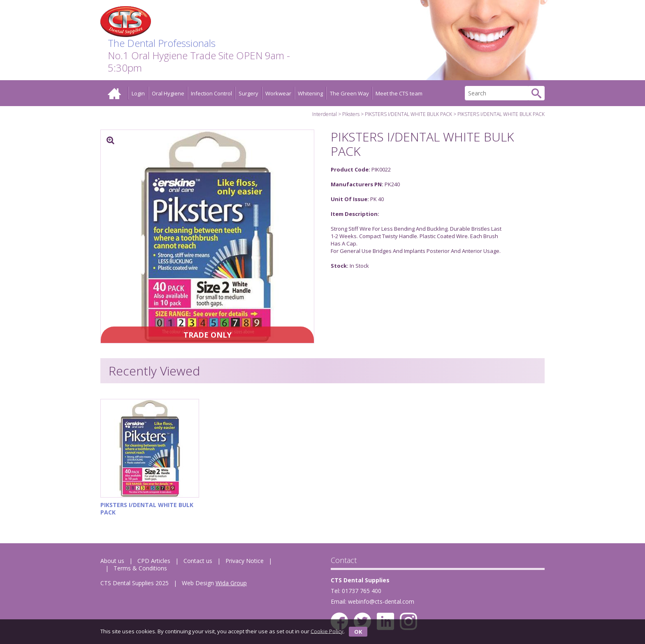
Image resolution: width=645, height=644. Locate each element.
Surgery (248, 93)
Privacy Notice (245, 561)
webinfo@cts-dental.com (381, 601)
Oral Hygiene (168, 93)
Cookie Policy (327, 631)
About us (112, 561)
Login (138, 93)
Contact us (198, 561)
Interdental (325, 114)
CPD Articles (154, 561)
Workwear (278, 93)
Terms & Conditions (140, 568)
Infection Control (211, 93)
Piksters (351, 114)
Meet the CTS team (399, 93)
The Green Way (349, 93)
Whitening (310, 93)
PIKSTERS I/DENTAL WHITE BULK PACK (408, 114)
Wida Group (231, 583)
